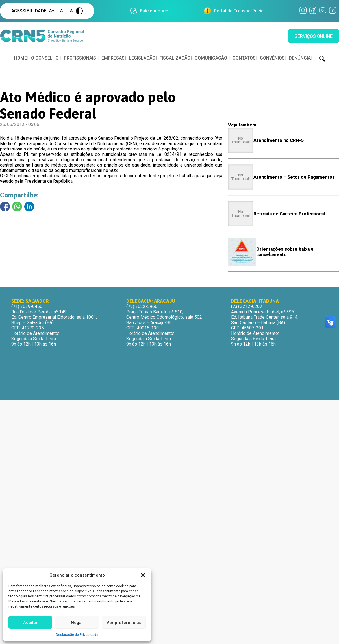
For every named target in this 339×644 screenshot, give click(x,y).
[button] (143, 575)
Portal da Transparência (239, 11)
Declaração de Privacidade (77, 635)
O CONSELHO (45, 58)
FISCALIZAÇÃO (175, 58)
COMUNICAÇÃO (211, 58)
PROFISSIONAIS (80, 58)
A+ (52, 11)
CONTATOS (244, 58)
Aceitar (31, 623)
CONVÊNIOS (272, 58)
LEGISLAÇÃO (142, 58)
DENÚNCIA (300, 58)
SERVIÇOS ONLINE (314, 36)
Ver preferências (124, 623)
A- (62, 11)
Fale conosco (154, 11)
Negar (77, 623)
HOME (20, 58)
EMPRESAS (113, 58)
